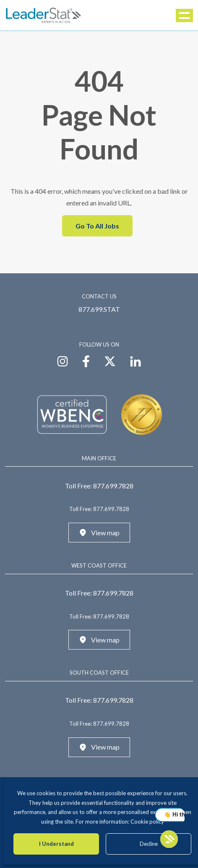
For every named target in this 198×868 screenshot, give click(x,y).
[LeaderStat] (44, 15)
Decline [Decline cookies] (149, 844)
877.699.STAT (99, 309)
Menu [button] (185, 15)
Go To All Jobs (97, 226)
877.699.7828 (113, 486)
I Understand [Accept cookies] (56, 844)
